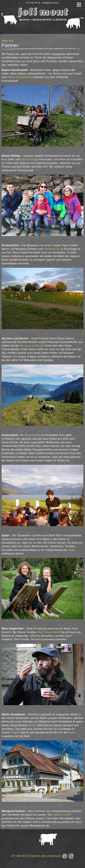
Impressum (55, 856)
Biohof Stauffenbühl (20, 77)
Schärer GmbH (62, 815)
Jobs (43, 856)
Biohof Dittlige (30, 159)
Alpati (72, 550)
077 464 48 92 (19, 856)
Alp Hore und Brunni (32, 346)
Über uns (8, 41)
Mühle (32, 725)
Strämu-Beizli (33, 435)
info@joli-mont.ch (50, 3)
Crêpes (15, 732)
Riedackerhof (52, 249)
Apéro (72, 732)
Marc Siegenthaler (49, 632)
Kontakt (34, 856)
